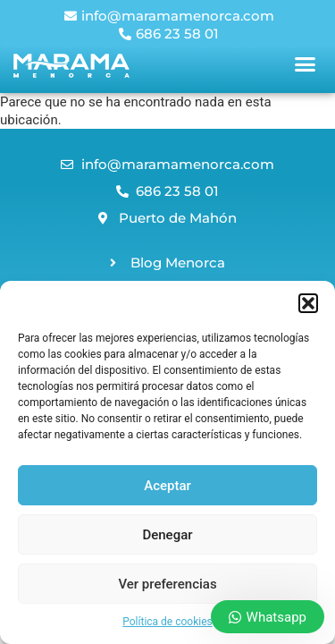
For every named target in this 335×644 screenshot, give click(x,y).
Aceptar (167, 486)
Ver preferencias (167, 584)
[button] (308, 303)
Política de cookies (167, 622)
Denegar (167, 535)
